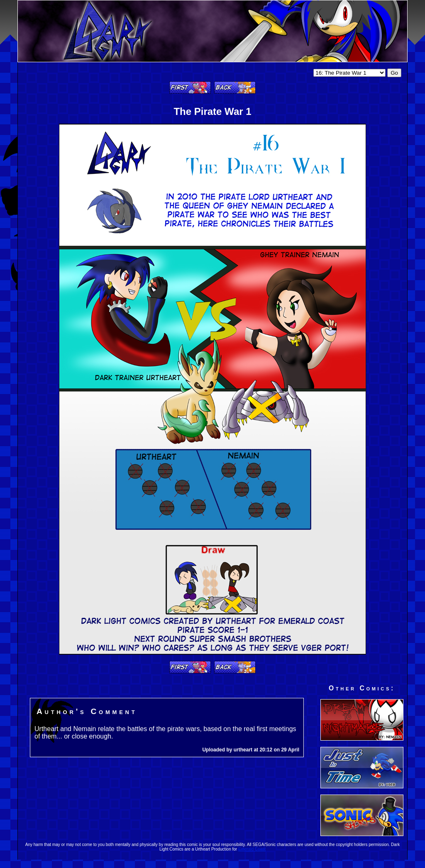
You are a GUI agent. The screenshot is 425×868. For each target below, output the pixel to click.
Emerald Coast (252, 849)
